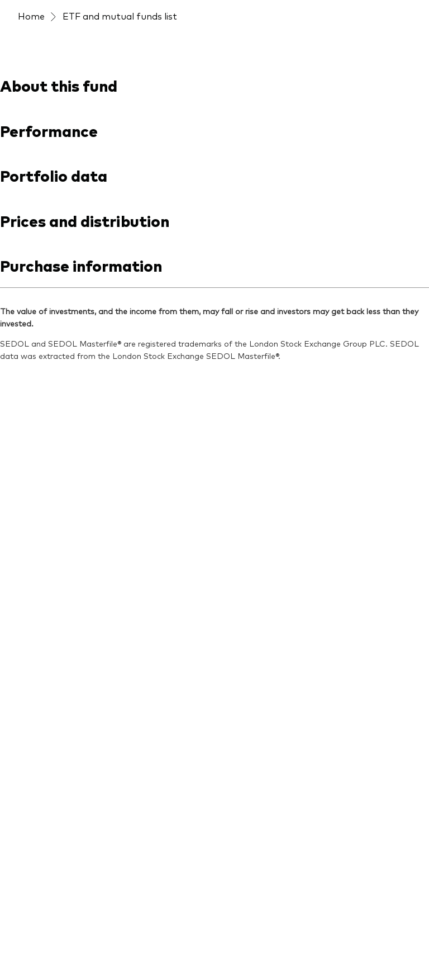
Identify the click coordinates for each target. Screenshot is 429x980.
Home (31, 16)
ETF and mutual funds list (120, 16)
